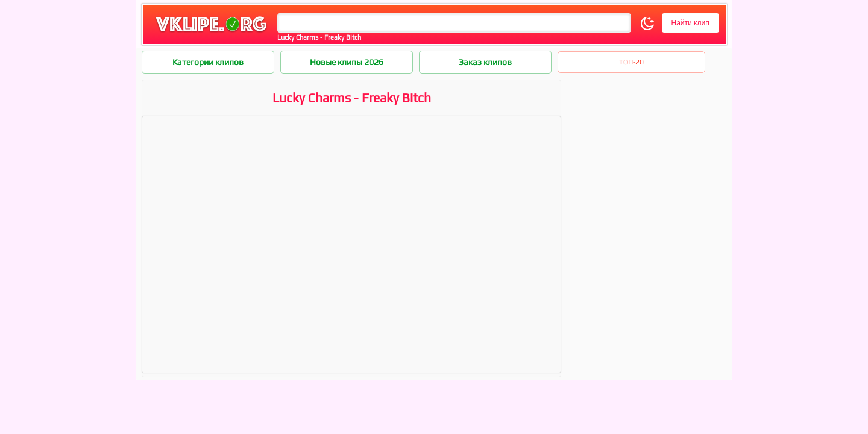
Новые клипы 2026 (347, 62)
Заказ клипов (485, 62)
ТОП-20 (631, 62)
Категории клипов (208, 62)
